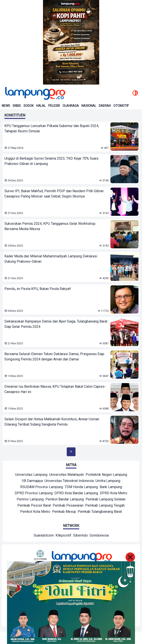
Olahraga (71, 106)
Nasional (89, 106)
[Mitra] (31, 475)
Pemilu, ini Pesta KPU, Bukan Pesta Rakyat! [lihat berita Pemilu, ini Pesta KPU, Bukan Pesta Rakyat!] (38, 289)
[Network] (44, 536)
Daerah (105, 106)
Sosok (29, 106)
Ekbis (17, 106)
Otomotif (121, 106)
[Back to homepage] (35, 93)
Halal (41, 106)
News (6, 106)
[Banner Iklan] (71, 42)
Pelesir (54, 106)
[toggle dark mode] (135, 93)
